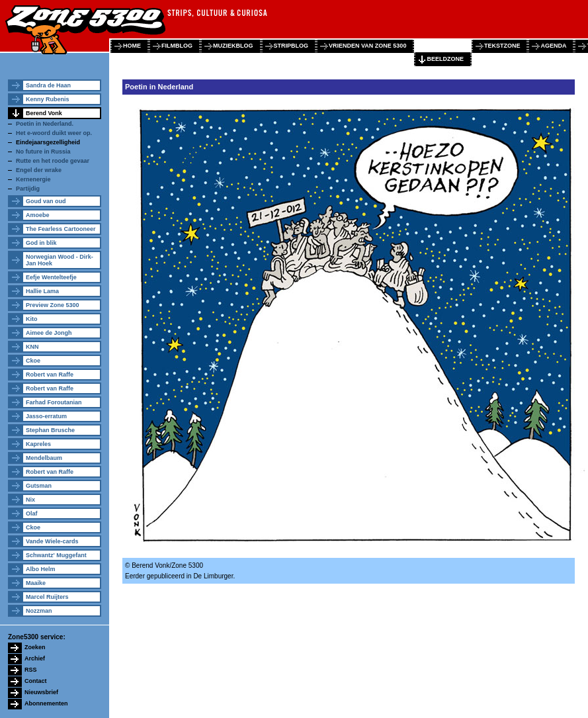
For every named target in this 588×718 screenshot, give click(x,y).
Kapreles (38, 444)
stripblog (291, 46)
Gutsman (39, 486)
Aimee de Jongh (49, 333)
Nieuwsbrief (41, 692)
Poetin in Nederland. (45, 124)
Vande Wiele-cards (52, 541)
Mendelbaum (44, 458)
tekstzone (502, 46)
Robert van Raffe (50, 375)
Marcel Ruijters (47, 597)
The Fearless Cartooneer (61, 229)
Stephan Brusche (50, 430)
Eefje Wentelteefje (51, 277)
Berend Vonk (44, 113)
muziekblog (233, 46)
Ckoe (33, 361)
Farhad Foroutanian (54, 402)
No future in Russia (43, 152)
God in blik (41, 243)
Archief (35, 658)
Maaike (36, 583)
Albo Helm (41, 569)
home (132, 46)
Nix (30, 500)
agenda (553, 46)
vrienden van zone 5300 (367, 46)
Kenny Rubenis (48, 99)
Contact (36, 681)
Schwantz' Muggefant (56, 555)
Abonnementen (46, 703)
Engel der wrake (39, 170)
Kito (32, 319)
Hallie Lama (42, 291)
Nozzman (39, 611)
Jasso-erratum (46, 416)
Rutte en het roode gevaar (53, 161)
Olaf (32, 514)
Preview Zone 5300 (53, 305)
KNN (32, 347)
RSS (31, 670)
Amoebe (38, 215)
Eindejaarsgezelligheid (48, 142)
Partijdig (28, 189)
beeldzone (445, 59)
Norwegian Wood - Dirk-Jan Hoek (60, 260)
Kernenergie (33, 179)
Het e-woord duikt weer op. (54, 133)
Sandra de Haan (48, 85)
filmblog (177, 46)
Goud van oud (46, 201)
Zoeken (35, 647)
